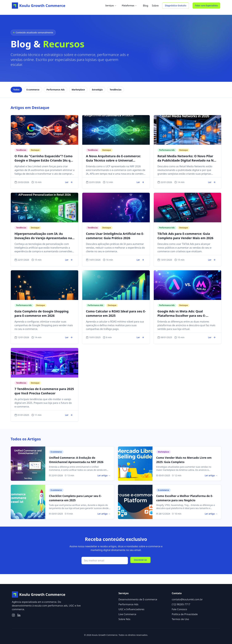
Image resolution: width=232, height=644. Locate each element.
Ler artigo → (104, 475)
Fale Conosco (179, 609)
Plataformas (129, 5)
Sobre (155, 6)
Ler (69, 182)
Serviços (111, 5)
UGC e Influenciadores (131, 609)
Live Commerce (127, 614)
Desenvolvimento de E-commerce (138, 599)
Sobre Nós (124, 619)
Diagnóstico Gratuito (176, 5)
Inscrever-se (140, 560)
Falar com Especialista (206, 5)
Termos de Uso (180, 619)
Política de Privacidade (185, 614)
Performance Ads (128, 604)
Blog (146, 6)
